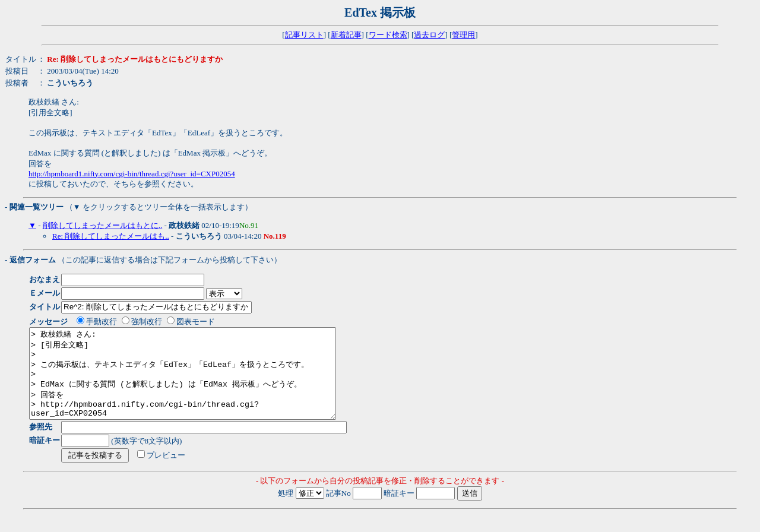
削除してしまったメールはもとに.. (103, 225)
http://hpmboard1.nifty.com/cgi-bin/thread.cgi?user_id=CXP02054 (132, 174)
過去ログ (429, 35)
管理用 (463, 35)
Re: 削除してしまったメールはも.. (111, 236)
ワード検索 (388, 35)
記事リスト (304, 35)
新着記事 (346, 35)
